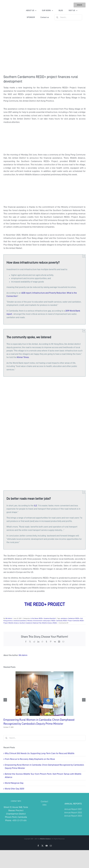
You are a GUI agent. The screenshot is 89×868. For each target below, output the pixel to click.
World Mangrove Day (14, 783)
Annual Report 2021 (73, 809)
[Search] (57, 17)
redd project (47, 621)
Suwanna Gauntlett (50, 618)
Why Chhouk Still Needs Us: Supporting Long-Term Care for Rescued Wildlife (40, 753)
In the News (34, 618)
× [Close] (84, 256)
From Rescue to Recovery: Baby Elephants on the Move (30, 759)
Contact (44, 801)
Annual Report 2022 (73, 813)
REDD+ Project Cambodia (71, 621)
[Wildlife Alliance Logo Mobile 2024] (10, 10)
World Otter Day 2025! (15, 789)
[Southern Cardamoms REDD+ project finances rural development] (44, 48)
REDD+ (41, 618)
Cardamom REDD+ (74, 618)
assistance (64, 618)
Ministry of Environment (35, 621)
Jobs (44, 805)
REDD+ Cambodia (57, 621)
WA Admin (9, 618)
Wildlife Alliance (45, 839)
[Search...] (68, 17)
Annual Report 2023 (73, 816)
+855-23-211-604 (19, 820)
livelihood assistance (20, 621)
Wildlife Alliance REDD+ (50, 623)
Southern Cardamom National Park (31, 623)
